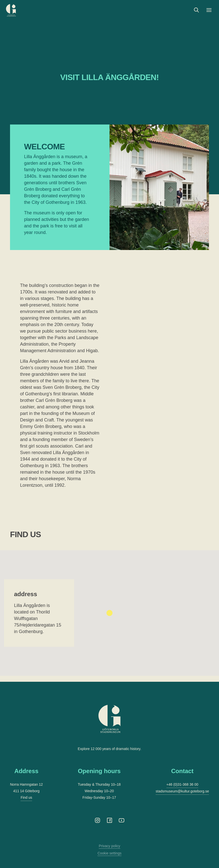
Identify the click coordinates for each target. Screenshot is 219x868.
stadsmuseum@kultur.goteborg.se (182, 791)
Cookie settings (110, 853)
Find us (26, 797)
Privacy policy (110, 846)
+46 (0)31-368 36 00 (182, 784)
